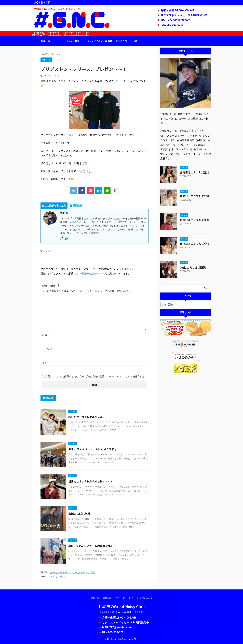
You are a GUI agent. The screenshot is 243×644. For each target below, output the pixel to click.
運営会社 (107, 598)
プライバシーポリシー (126, 598)
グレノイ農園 (73, 41)
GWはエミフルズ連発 (193, 267)
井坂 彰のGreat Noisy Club (122, 606)
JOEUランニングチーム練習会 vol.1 (90, 546)
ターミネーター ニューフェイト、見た (73, 572)
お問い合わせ (146, 598)
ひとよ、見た (57, 577)
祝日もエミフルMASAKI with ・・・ (91, 481)
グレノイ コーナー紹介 (127, 41)
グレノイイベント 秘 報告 (100, 41)
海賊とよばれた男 (79, 514)
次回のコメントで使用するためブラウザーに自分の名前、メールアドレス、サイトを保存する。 (96, 376)
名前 (46, 335)
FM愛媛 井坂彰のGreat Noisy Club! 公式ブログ (122, 612)
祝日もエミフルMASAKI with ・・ (89, 417)
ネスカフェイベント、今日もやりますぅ (93, 449)
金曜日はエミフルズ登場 (195, 172)
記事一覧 (46, 41)
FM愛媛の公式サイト (90, 274)
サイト (46, 363)
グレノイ (48, 251)
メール (47, 349)
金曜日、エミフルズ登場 (195, 196)
